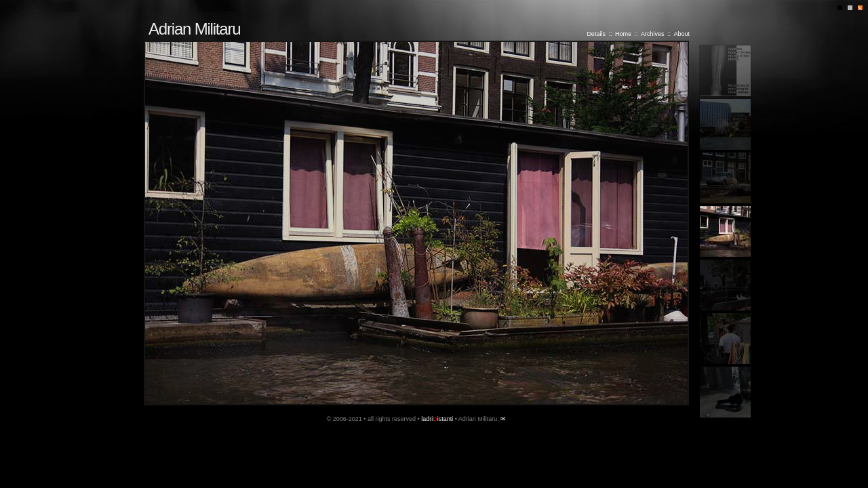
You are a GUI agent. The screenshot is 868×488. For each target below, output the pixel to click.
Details (596, 34)
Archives (653, 34)
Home (623, 34)
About (682, 34)
